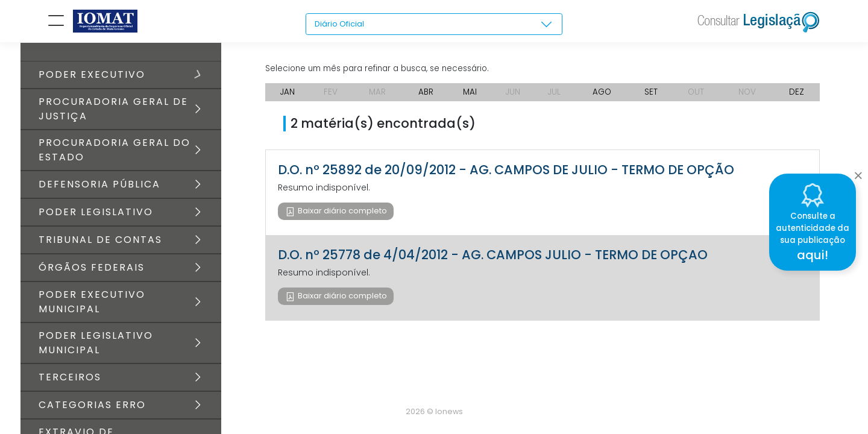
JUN (513, 96)
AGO (604, 96)
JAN (287, 96)
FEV (330, 96)
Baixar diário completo (341, 215)
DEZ (798, 96)
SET (653, 96)
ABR (425, 96)
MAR (376, 96)
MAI (470, 96)
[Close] (858, 172)
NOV (749, 96)
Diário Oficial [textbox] (341, 24)
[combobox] (434, 25)
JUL (555, 96)
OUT (697, 96)
